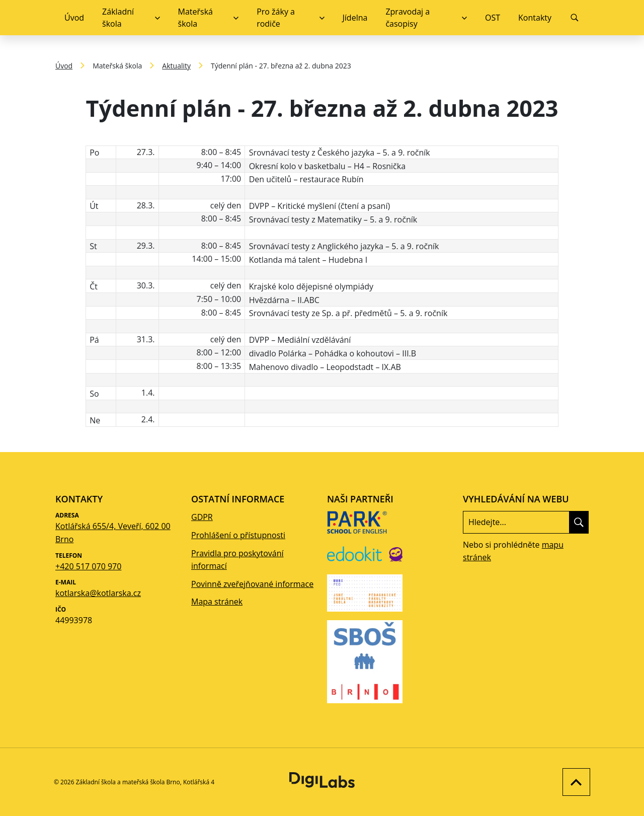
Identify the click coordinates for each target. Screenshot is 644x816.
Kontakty (535, 18)
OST (493, 18)
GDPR (202, 517)
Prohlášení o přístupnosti (238, 535)
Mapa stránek (217, 602)
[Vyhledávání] (575, 18)
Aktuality (176, 66)
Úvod (74, 18)
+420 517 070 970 (88, 566)
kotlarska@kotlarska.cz (98, 593)
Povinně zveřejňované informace (252, 584)
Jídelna (355, 18)
